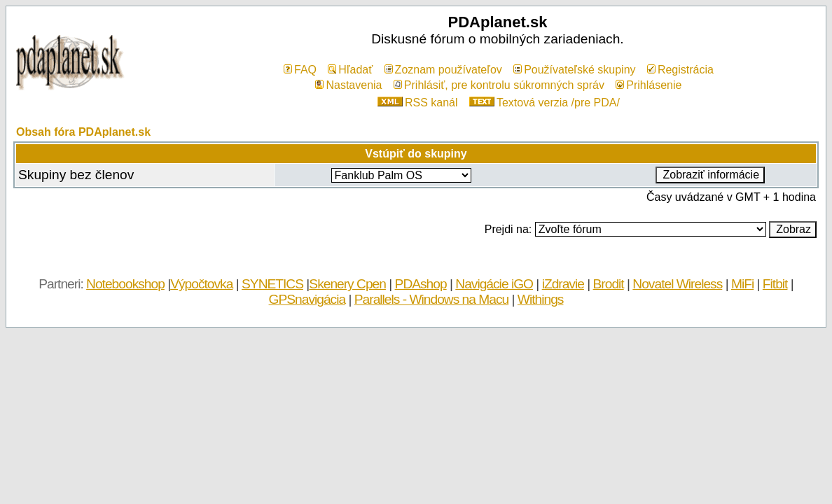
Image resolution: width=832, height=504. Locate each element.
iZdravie (563, 284)
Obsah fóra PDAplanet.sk (83, 132)
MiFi (742, 284)
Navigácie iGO (494, 284)
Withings (541, 299)
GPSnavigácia (307, 299)
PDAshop (421, 284)
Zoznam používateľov (443, 70)
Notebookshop (125, 284)
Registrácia (680, 70)
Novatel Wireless (677, 284)
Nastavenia (348, 85)
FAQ (300, 70)
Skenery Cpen (347, 284)
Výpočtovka (201, 284)
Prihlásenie (649, 85)
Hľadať (350, 70)
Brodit (609, 284)
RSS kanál (418, 103)
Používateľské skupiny (574, 70)
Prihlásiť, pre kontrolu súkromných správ (499, 85)
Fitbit (775, 284)
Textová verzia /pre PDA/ (545, 103)
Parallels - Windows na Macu (431, 299)
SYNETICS (272, 284)
